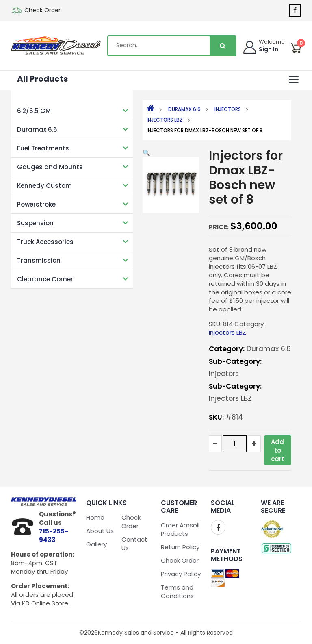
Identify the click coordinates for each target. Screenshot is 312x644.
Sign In (269, 49)
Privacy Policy (181, 574)
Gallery (96, 544)
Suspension (35, 223)
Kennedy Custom (44, 186)
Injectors (228, 109)
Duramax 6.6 (37, 129)
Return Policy (180, 547)
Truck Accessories (45, 242)
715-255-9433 (54, 535)
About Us (100, 531)
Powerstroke (36, 204)
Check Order (42, 10)
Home (95, 517)
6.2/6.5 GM (34, 111)
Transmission (39, 260)
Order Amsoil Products (180, 529)
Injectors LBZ (165, 120)
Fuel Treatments (43, 148)
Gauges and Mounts (50, 167)
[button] (146, 153)
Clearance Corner (45, 279)
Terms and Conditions (177, 592)
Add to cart (278, 450)
